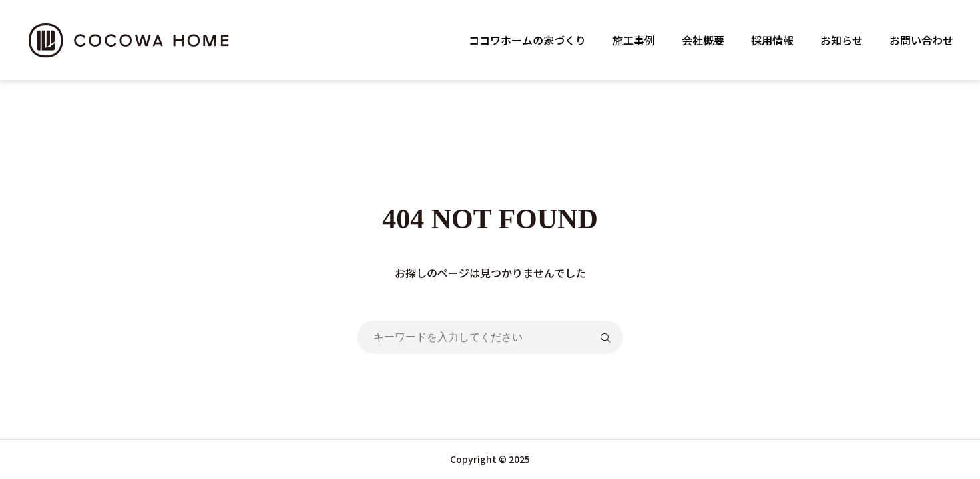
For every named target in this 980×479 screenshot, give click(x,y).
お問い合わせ (921, 40)
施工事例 (634, 40)
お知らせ (842, 40)
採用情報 (772, 40)
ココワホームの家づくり (527, 40)
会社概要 (703, 40)
